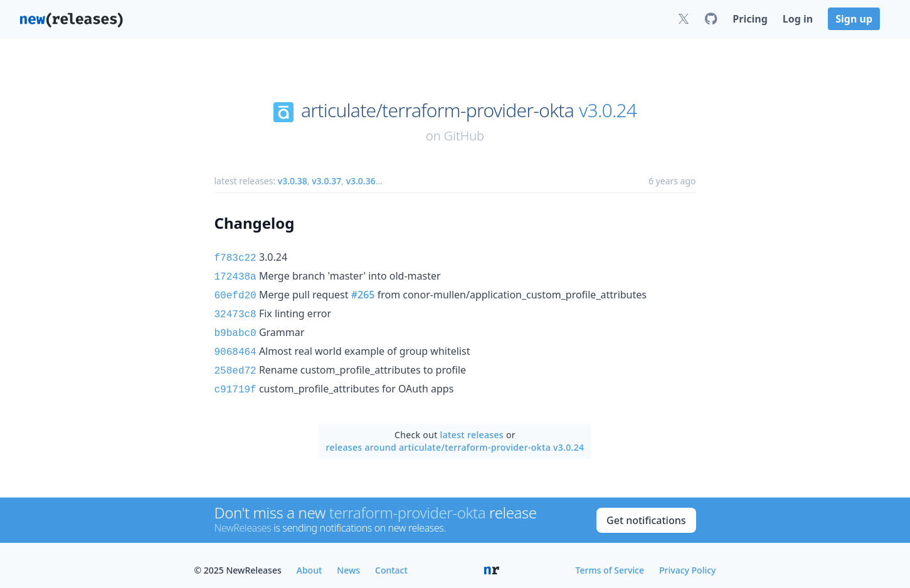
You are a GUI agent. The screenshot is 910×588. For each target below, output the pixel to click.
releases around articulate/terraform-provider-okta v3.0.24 (455, 437)
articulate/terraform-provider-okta (437, 110)
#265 (363, 292)
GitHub (464, 136)
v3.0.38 (293, 181)
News (348, 560)
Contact (391, 560)
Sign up (854, 19)
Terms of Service (610, 560)
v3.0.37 (326, 181)
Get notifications (646, 510)
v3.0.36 (361, 181)
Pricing (750, 19)
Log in (798, 19)
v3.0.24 (608, 110)
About (310, 560)
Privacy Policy (687, 560)
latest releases (472, 425)
